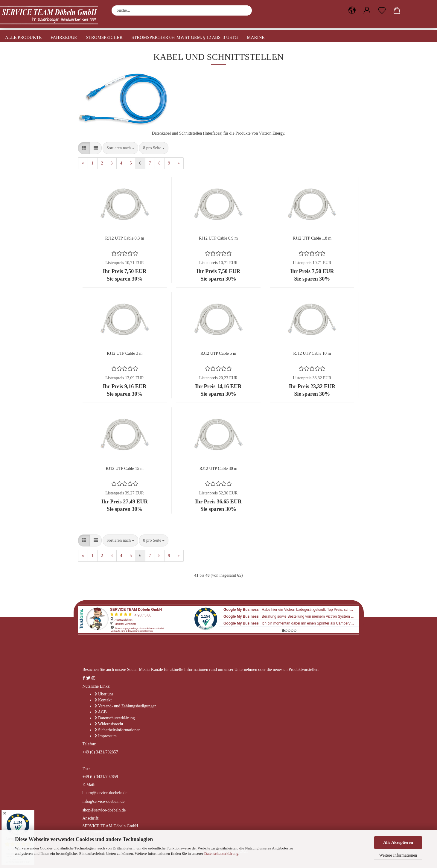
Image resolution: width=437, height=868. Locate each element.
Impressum (107, 736)
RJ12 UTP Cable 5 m (218, 353)
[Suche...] (244, 10)
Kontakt (105, 700)
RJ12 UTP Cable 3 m (125, 353)
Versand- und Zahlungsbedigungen (127, 706)
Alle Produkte (23, 37)
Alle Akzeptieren (398, 842)
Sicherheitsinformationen (119, 730)
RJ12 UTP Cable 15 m (125, 469)
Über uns (106, 694)
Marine (256, 37)
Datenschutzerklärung (221, 853)
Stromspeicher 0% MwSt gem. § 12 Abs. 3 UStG (185, 37)
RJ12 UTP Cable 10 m (312, 353)
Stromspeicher (104, 37)
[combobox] (120, 148)
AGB (102, 712)
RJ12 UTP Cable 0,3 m (125, 238)
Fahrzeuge (64, 37)
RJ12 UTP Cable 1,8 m (312, 238)
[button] (352, 10)
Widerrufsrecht (111, 724)
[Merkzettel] (382, 10)
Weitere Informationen (398, 855)
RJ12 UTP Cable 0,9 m (218, 238)
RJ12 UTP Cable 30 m (218, 469)
